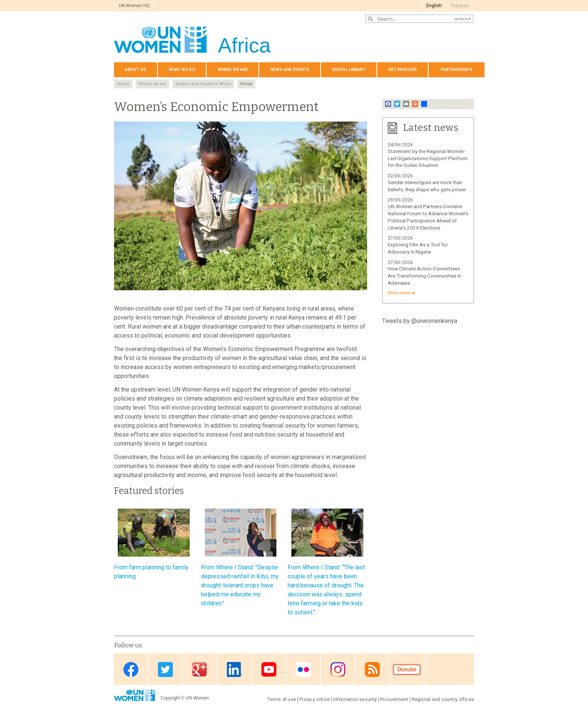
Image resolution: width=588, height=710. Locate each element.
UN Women (197, 698)
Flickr (303, 670)
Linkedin (234, 670)
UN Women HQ (134, 6)
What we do (182, 70)
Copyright (170, 698)
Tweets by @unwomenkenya (420, 321)
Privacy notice (314, 699)
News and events (290, 70)
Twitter (165, 670)
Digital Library (349, 70)
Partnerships (457, 70)
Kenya (246, 84)
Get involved (403, 70)
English (434, 6)
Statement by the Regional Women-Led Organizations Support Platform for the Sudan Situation (428, 158)
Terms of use (282, 699)
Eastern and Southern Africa (203, 84)
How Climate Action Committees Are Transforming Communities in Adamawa (424, 276)
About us (136, 70)
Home (123, 84)
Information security (355, 699)
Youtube (269, 670)
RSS (372, 670)
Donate (407, 670)
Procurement (394, 699)
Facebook (131, 670)
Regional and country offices (443, 699)
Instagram (338, 670)
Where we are (232, 70)
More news (399, 293)
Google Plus (200, 670)
